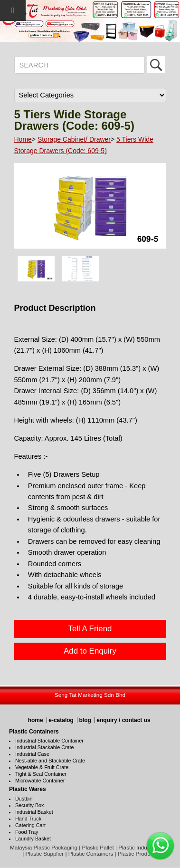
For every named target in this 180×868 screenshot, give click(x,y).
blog (85, 720)
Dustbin (24, 799)
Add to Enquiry (90, 651)
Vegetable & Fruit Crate (42, 767)
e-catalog (61, 720)
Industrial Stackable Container (49, 741)
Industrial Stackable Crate (45, 747)
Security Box (30, 805)
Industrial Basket (34, 812)
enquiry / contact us (123, 720)
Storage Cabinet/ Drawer (74, 139)
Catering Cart (30, 825)
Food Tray (27, 832)
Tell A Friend (90, 629)
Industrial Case (32, 754)
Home (23, 139)
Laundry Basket (33, 839)
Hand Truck (28, 819)
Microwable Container (40, 781)
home (36, 720)
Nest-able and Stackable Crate (50, 761)
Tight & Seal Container (41, 774)
